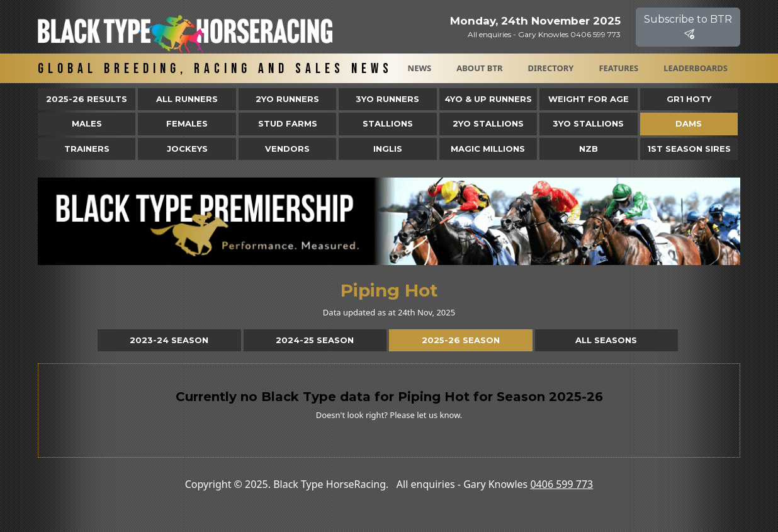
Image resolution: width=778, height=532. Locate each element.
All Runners (187, 99)
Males (87, 123)
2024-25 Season (315, 340)
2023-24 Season (169, 340)
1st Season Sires (689, 149)
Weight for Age (589, 99)
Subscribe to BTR (688, 27)
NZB (589, 149)
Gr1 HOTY (689, 99)
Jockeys (187, 149)
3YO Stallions (588, 123)
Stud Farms (288, 123)
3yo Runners (387, 99)
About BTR (479, 68)
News (420, 68)
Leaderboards (696, 68)
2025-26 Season (461, 340)
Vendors (287, 149)
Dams (689, 123)
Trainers (87, 149)
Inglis (388, 149)
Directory (551, 68)
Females (187, 123)
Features (618, 68)
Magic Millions (488, 149)
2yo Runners (287, 99)
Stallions (388, 123)
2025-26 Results (87, 99)
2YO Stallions (488, 123)
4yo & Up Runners (488, 99)
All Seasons (606, 340)
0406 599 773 (561, 484)
